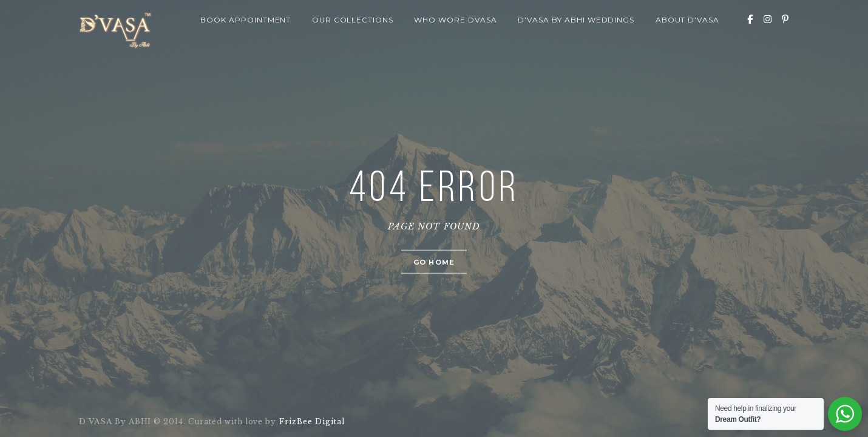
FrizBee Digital (311, 422)
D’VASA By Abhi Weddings (576, 20)
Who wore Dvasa (455, 20)
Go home (434, 262)
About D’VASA (688, 20)
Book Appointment (246, 20)
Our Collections (353, 20)
